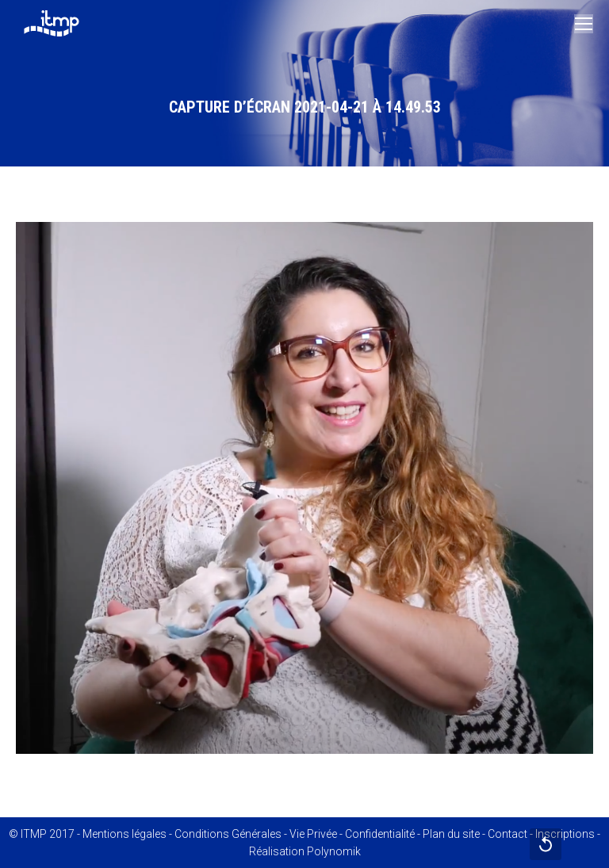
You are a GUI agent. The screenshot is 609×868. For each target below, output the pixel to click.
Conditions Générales (228, 834)
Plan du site (451, 834)
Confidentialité (380, 834)
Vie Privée (313, 834)
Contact (507, 834)
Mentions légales (124, 834)
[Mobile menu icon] (584, 24)
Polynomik (334, 851)
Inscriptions (565, 834)
